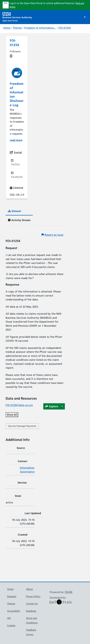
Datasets (12, 596)
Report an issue (52, 235)
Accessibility (14, 611)
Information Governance (27, 470)
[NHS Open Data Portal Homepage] (17, 17)
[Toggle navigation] (85, 17)
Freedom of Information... (40, 28)
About (29, 589)
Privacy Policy (33, 596)
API (9, 618)
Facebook (17, 175)
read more (16, 140)
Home (7, 28)
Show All (12, 415)
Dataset (15, 211)
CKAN (69, 592)
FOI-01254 (65, 28)
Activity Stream (19, 220)
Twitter (15, 163)
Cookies (11, 625)
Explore (52, 406)
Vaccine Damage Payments (22, 426)
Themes (17, 28)
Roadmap (31, 611)
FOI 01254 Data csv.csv (19, 405)
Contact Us (32, 604)
